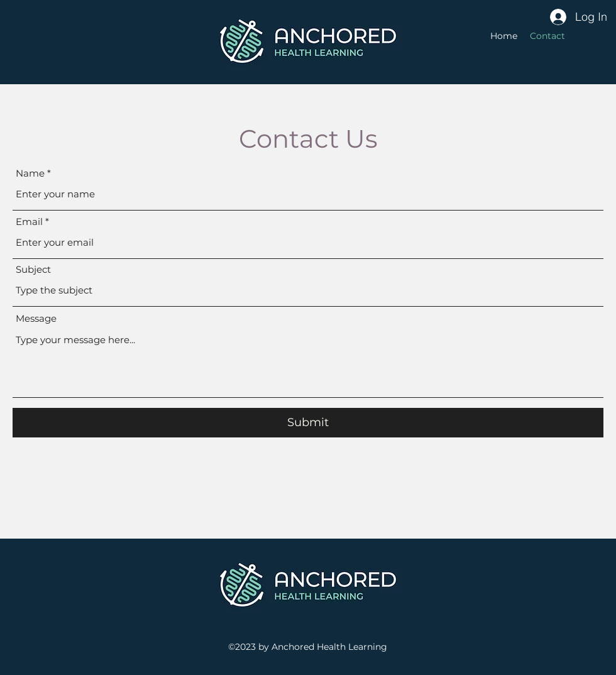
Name (30, 173)
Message (36, 318)
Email (29, 222)
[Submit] (308, 423)
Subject (33, 269)
